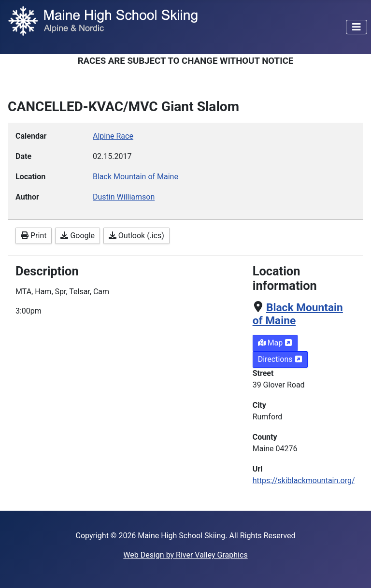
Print (34, 236)
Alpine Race (113, 136)
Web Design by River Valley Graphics (185, 555)
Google (77, 236)
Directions (280, 359)
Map (275, 343)
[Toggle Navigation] (357, 27)
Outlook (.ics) (136, 236)
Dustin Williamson (124, 197)
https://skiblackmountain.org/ (304, 480)
